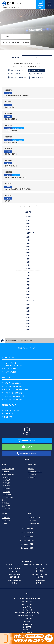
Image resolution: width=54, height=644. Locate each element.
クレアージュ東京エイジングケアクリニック (13, 364)
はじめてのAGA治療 (8, 469)
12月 (28, 237)
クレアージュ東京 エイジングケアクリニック (27, 599)
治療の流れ (6, 503)
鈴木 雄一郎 (15, 576)
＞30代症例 (7, 480)
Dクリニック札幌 (27, 528)
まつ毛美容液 (27, 627)
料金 (3, 500)
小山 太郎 (39, 570)
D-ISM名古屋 (9, 414)
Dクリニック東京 (27, 532)
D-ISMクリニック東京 (12, 410)
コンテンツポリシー (34, 517)
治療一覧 (31, 469)
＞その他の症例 (8, 497)
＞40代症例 (7, 483)
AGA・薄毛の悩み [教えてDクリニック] (27, 613)
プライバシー (32, 520)
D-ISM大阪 (8, 417)
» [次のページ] (35, 207)
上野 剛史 (39, 582)
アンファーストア (27, 618)
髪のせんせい (27, 630)
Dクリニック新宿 (27, 536)
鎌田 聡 (15, 582)
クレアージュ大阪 (10, 369)
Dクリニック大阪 (27, 544)
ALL (37, 57)
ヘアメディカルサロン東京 (13, 393)
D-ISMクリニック (27, 610)
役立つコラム (6, 506)
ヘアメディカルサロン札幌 (13, 383)
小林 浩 (15, 570)
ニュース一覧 (6, 520)
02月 (28, 230)
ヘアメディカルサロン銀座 (13, 386)
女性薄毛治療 (32, 477)
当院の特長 (6, 471)
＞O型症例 (6, 491)
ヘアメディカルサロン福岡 (13, 399)
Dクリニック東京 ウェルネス (27, 616)
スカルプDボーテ (27, 624)
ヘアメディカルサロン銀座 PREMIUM (17, 389)
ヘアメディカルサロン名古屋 (14, 396)
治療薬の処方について (35, 471)
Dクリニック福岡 (27, 548)
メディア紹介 (6, 517)
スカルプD (27, 621)
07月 (28, 249)
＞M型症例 (6, 489)
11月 (28, 240)
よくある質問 (6, 509)
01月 (28, 265)
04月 (28, 223)
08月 (28, 314)
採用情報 (5, 523)
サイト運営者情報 (34, 523)
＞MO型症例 (7, 494)
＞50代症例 (7, 486)
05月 (28, 220)
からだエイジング (27, 633)
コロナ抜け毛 (32, 474)
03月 (28, 226)
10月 (28, 243)
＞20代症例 (7, 477)
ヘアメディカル (27, 607)
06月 (28, 253)
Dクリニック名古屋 (27, 540)
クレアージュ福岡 (10, 372)
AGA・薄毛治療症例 (8, 474)
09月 (28, 246)
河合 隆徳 (39, 576)
